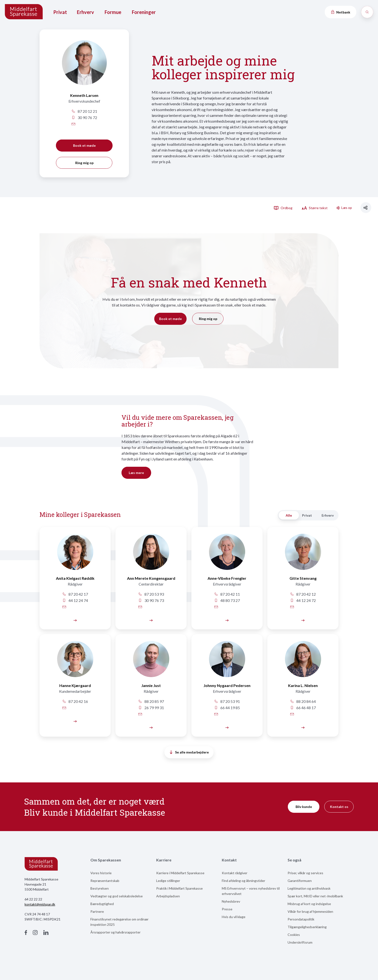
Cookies (294, 935)
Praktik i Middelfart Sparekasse (179, 888)
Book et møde (84, 145)
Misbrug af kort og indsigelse (309, 904)
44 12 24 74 (75, 600)
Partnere (97, 911)
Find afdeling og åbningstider (243, 881)
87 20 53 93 (151, 594)
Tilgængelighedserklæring (307, 927)
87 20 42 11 (227, 594)
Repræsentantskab (105, 881)
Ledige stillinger (168, 881)
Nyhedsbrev (231, 901)
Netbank (340, 12)
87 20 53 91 (227, 701)
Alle (289, 515)
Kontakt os (339, 807)
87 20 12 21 (84, 111)
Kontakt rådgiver (235, 873)
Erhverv (85, 12)
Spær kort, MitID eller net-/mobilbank (315, 896)
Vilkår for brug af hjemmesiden (310, 911)
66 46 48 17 (303, 708)
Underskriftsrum (300, 942)
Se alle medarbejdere (189, 752)
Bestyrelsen (100, 888)
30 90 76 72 (84, 117)
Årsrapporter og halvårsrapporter (115, 932)
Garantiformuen (300, 881)
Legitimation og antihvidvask (309, 888)
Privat (60, 12)
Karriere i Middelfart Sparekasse (180, 873)
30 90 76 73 (151, 600)
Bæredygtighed (102, 904)
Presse (227, 909)
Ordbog (283, 208)
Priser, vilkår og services (305, 873)
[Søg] (367, 12)
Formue (113, 12)
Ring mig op (84, 163)
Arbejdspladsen (168, 896)
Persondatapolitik (301, 919)
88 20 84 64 (303, 701)
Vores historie (101, 873)
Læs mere (136, 473)
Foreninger (144, 12)
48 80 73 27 (227, 600)
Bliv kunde (304, 807)
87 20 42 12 (303, 594)
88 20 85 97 (151, 701)
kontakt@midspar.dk (40, 904)
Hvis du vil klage (234, 917)
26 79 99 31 (151, 708)
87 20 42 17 (75, 594)
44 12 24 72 (303, 600)
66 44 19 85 (227, 708)
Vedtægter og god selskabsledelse (117, 896)
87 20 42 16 (75, 701)
